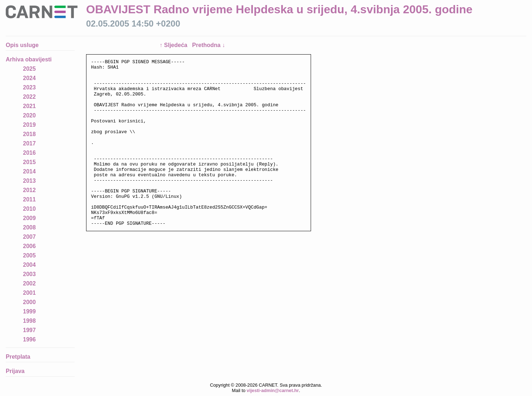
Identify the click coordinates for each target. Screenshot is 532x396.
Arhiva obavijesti (29, 59)
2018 (29, 134)
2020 (29, 115)
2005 (29, 255)
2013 (29, 181)
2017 (29, 143)
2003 (29, 274)
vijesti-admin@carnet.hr (273, 390)
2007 (29, 237)
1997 (29, 330)
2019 (29, 125)
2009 (29, 218)
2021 (29, 106)
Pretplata (18, 357)
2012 (29, 190)
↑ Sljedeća (174, 45)
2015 (29, 162)
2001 (29, 293)
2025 (29, 69)
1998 (29, 321)
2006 (29, 246)
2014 (29, 171)
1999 (29, 311)
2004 (29, 265)
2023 (29, 87)
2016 (29, 153)
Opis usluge (22, 45)
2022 (29, 97)
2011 (29, 199)
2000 (29, 302)
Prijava (15, 371)
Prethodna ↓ (209, 45)
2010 (29, 209)
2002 (29, 283)
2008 (29, 227)
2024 (29, 78)
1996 (29, 339)
